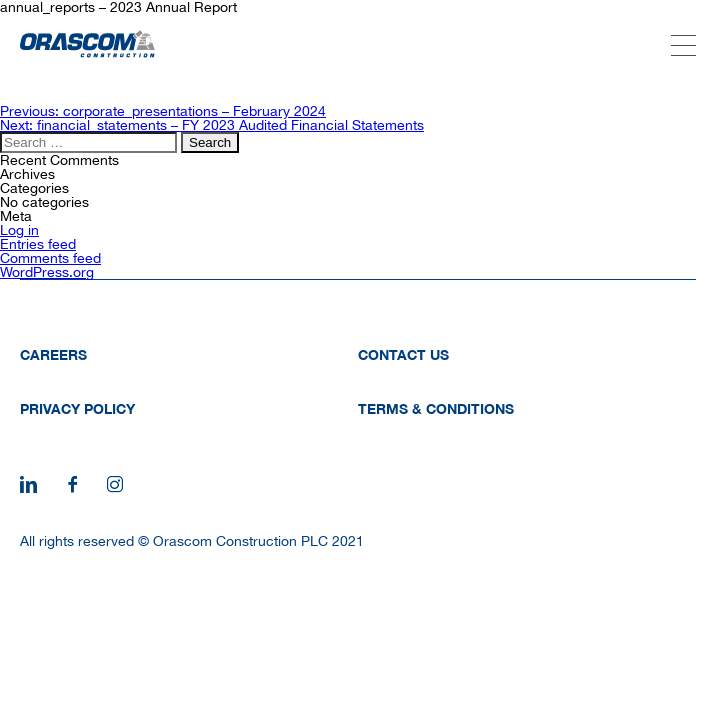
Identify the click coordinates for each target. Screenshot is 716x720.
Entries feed (38, 244)
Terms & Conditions (436, 408)
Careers (53, 354)
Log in (19, 230)
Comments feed (50, 258)
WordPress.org (47, 272)
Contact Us (403, 354)
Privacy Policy (77, 408)
